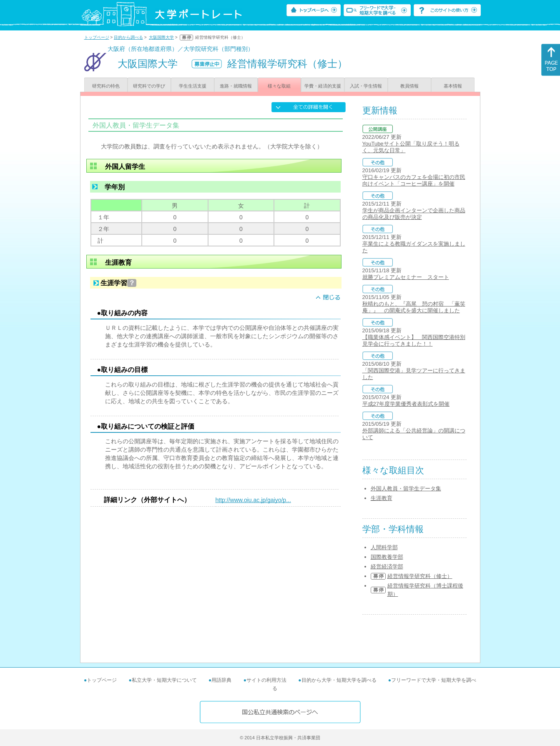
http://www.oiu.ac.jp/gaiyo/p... (253, 500)
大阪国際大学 (161, 37)
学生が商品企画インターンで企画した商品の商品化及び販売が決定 (414, 214)
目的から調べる (128, 37)
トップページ (97, 37)
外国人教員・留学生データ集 (406, 489)
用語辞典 (221, 680)
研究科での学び (149, 86)
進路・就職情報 (236, 86)
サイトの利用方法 (266, 680)
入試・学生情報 (366, 86)
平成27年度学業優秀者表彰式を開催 (406, 404)
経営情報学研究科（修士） (420, 576)
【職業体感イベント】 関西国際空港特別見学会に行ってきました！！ (414, 340)
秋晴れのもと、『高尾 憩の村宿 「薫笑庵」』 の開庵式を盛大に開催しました (414, 307)
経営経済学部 (387, 566)
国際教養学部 (387, 557)
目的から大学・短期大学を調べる (339, 680)
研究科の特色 (106, 86)
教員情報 (409, 86)
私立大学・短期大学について (164, 680)
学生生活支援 (193, 86)
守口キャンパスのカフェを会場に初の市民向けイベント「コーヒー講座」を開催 (414, 180)
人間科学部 (384, 547)
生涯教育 (382, 498)
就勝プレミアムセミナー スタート (406, 277)
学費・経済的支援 (323, 86)
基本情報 (453, 86)
